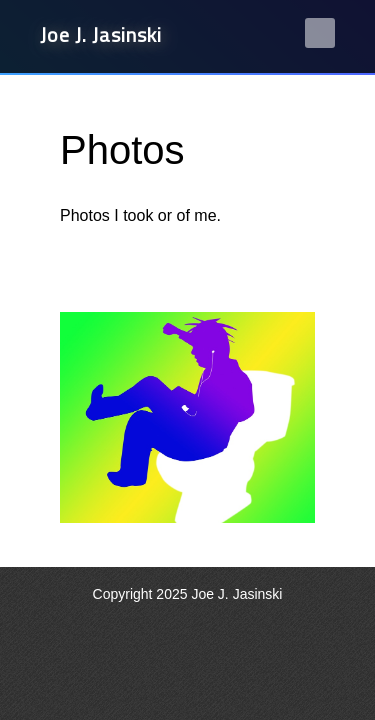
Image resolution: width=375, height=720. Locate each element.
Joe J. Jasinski (101, 34)
